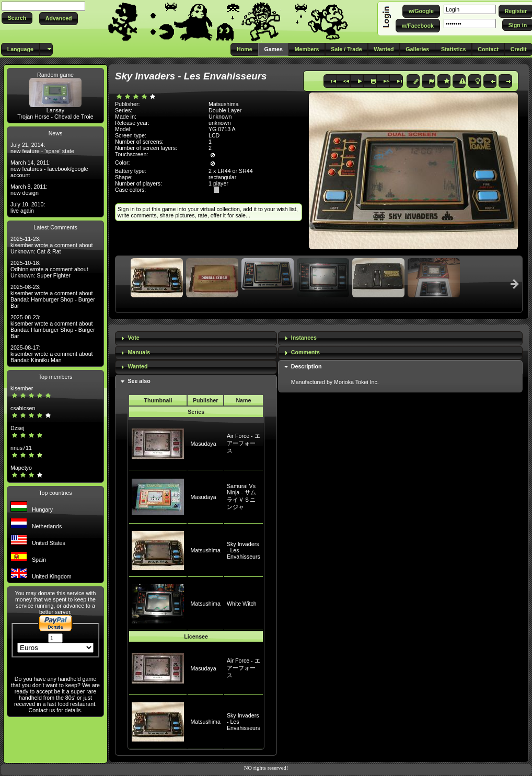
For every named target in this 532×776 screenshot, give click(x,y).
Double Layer (225, 110)
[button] (17, 18)
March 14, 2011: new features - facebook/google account (49, 169)
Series (196, 412)
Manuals (139, 352)
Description (307, 366)
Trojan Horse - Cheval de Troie (55, 117)
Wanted (137, 366)
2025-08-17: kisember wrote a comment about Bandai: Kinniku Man (52, 354)
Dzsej (18, 428)
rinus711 (21, 448)
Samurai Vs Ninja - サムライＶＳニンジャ (241, 496)
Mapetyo (21, 468)
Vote (133, 338)
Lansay (55, 110)
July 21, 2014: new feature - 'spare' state (42, 148)
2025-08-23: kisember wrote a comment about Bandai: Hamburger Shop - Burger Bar (53, 296)
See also (139, 381)
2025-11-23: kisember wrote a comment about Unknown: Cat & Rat (52, 245)
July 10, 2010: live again (28, 207)
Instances (304, 338)
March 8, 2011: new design (29, 190)
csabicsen (23, 408)
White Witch (242, 604)
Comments (305, 352)
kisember (22, 388)
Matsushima (205, 550)
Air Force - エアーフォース (244, 443)
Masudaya (203, 444)
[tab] (196, 338)
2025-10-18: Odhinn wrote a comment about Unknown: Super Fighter (49, 269)
